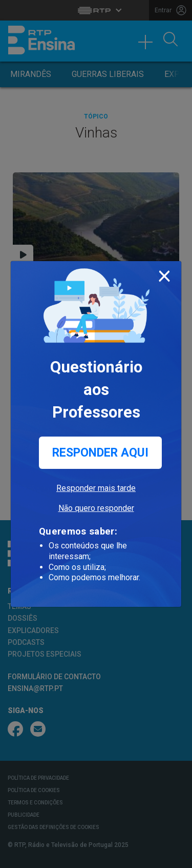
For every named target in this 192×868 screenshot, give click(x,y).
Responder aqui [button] (100, 453)
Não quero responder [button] (96, 508)
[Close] (164, 274)
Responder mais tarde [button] (96, 488)
